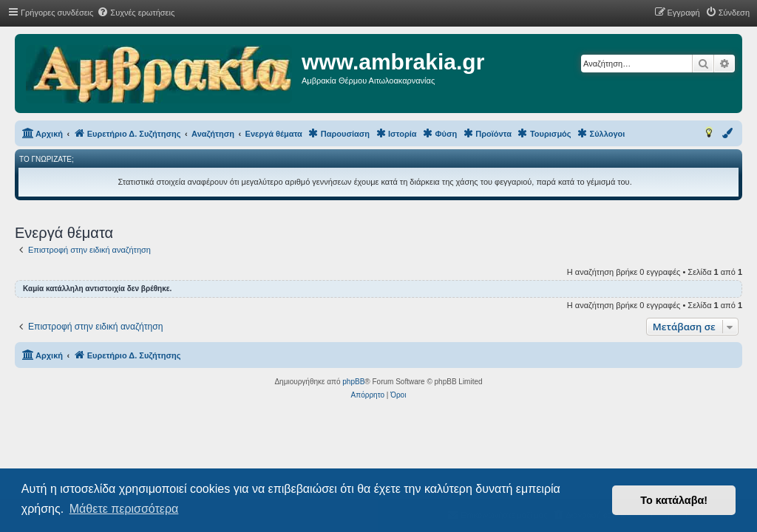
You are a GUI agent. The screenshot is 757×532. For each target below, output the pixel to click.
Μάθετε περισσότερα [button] (124, 509)
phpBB (353, 382)
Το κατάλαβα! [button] (674, 500)
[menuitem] (136, 13)
